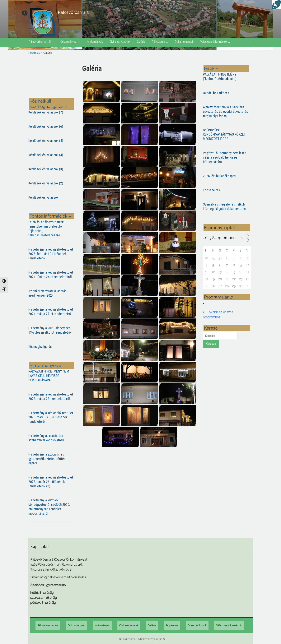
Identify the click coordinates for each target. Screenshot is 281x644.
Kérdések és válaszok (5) (46, 141)
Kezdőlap (34, 53)
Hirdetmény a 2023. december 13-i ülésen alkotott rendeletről (50, 330)
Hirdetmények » (45, 365)
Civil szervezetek (120, 42)
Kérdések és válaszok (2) (46, 183)
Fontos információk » (50, 216)
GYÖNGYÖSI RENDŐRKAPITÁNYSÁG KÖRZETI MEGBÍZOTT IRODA (225, 134)
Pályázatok (158, 42)
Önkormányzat (69, 42)
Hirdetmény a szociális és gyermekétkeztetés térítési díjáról (47, 459)
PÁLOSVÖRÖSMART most (52, 79)
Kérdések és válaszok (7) (46, 112)
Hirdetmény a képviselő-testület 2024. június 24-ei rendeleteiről (51, 275)
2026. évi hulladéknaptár (220, 176)
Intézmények (95, 42)
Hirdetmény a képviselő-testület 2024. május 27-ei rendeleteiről (51, 312)
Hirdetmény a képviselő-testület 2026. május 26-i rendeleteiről (51, 396)
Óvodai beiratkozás (216, 93)
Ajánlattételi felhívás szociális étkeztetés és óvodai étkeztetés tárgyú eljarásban (225, 111)
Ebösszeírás (211, 190)
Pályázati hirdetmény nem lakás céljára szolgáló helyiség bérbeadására (225, 157)
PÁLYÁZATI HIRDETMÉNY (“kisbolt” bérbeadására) (220, 76)
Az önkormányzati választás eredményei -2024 (47, 293)
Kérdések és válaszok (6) (46, 126)
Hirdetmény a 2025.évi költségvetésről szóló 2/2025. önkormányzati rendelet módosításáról (49, 507)
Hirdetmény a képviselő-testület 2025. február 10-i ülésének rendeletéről (51, 254)
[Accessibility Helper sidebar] (276, 5)
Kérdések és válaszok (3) (46, 169)
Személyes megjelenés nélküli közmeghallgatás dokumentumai (225, 206)
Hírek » (211, 68)
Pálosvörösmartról (40, 42)
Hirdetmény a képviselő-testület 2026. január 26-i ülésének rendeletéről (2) (51, 482)
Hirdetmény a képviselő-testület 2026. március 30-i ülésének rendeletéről (51, 417)
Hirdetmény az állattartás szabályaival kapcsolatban (46, 438)
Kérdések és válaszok (43, 197)
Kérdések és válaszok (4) (46, 155)
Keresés (211, 344)
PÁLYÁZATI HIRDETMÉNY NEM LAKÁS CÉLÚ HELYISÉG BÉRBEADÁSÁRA (49, 376)
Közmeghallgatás (40, 347)
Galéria (141, 42)
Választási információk (214, 42)
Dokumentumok (184, 42)
